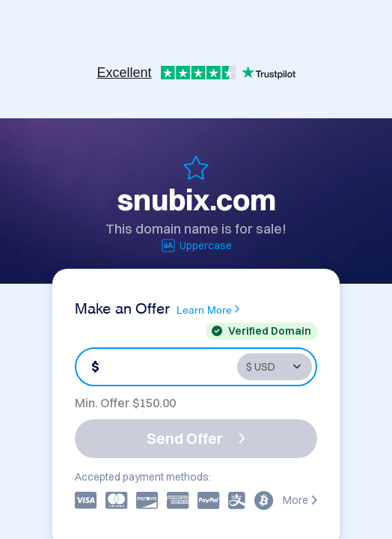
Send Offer (196, 438)
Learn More (208, 309)
